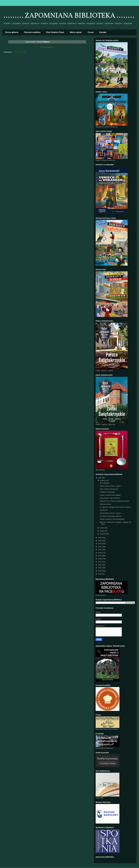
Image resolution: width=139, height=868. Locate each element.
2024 (100, 541)
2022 (100, 547)
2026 (100, 478)
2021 (100, 550)
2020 (100, 553)
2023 (100, 544)
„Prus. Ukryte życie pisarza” (109, 489)
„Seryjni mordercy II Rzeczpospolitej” (112, 519)
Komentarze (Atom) (19, 52)
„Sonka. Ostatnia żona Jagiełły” (110, 495)
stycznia (103, 534)
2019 (100, 556)
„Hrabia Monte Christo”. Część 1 (110, 513)
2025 (100, 538)
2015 (100, 568)
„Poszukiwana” (104, 483)
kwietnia (103, 480)
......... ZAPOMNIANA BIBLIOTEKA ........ (69, 16)
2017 (100, 562)
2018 (100, 559)
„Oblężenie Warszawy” (107, 492)
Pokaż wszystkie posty (60, 42)
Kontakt (103, 32)
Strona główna (12, 32)
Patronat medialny (32, 32)
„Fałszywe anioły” (105, 504)
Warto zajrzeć (76, 32)
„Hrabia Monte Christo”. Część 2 (110, 486)
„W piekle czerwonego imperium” (111, 516)
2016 (100, 565)
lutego (102, 531)
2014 (100, 571)
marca (102, 528)
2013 (100, 574)
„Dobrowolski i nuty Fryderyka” (110, 498)
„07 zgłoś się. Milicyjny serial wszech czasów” (115, 507)
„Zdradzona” (104, 510)
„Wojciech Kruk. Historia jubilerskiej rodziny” (114, 501)
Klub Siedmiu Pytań (55, 32)
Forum (91, 32)
